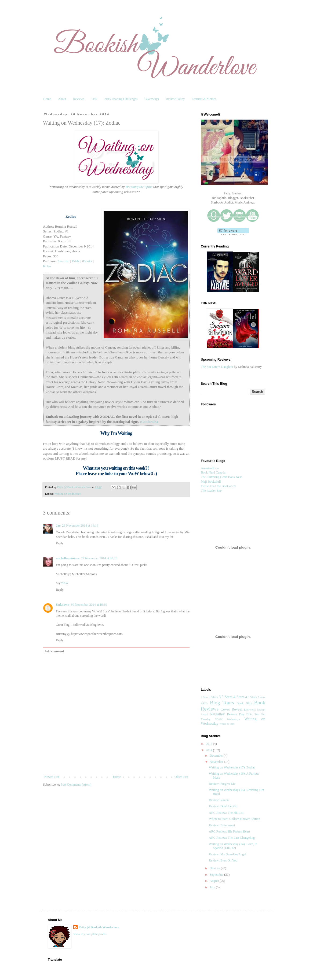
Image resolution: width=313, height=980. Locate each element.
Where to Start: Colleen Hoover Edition (234, 819)
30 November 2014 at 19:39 (89, 605)
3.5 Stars (226, 697)
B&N (76, 261)
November (217, 762)
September (217, 875)
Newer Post (52, 777)
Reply (60, 543)
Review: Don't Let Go (223, 806)
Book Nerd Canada (213, 472)
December (217, 756)
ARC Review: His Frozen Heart (229, 831)
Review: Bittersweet (222, 825)
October (215, 868)
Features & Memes (204, 99)
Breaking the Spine (139, 187)
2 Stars (204, 697)
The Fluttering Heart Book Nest (221, 477)
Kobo (47, 266)
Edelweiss (250, 709)
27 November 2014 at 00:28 (99, 558)
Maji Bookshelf (211, 482)
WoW (65, 583)
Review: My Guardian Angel (228, 854)
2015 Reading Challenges (121, 99)
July (213, 887)
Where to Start (227, 724)
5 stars (261, 697)
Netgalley (217, 714)
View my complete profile (90, 934)
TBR (94, 99)
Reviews (79, 99)
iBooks (87, 261)
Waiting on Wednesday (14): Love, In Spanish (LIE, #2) (233, 846)
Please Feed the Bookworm (219, 486)
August (215, 881)
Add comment (54, 651)
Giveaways (152, 99)
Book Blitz (244, 703)
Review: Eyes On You (223, 860)
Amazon (63, 261)
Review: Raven (219, 800)
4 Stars (239, 697)
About (62, 99)
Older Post (181, 777)
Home (47, 99)
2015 (210, 744)
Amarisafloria (210, 468)
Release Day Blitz (240, 714)
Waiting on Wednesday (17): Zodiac (232, 767)
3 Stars (213, 697)
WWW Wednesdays (228, 719)
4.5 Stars (251, 697)
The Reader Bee (211, 491)
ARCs (204, 703)
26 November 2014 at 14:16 (80, 526)
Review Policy (175, 99)
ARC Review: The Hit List (226, 813)
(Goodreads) (149, 422)
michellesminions (68, 558)
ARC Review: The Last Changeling (232, 838)
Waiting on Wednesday (68, 494)
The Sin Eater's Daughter (217, 367)
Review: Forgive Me (222, 784)
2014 (210, 750)
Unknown (63, 605)
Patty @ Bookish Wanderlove (99, 927)
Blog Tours (222, 703)
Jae (58, 526)
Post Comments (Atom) (76, 785)
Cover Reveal (232, 709)
